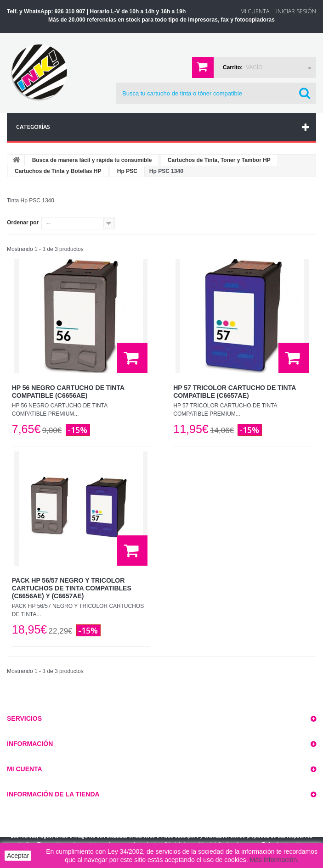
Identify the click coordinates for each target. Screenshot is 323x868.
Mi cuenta (25, 769)
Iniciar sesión (296, 11)
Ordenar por (23, 223)
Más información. (275, 860)
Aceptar (18, 856)
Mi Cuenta (255, 11)
